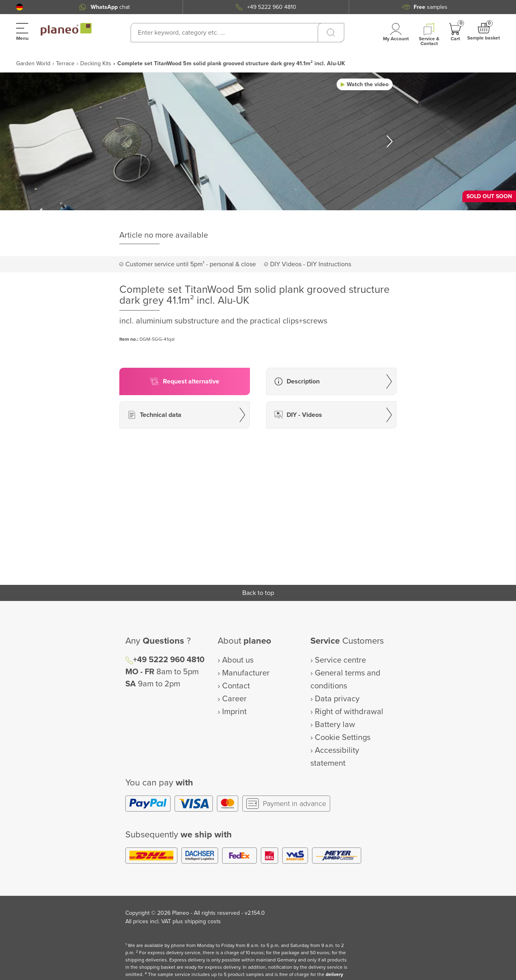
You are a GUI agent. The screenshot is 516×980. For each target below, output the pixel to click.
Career (234, 699)
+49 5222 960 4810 (272, 7)
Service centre (340, 660)
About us (238, 660)
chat (110, 7)
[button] (20, 7)
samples (431, 7)
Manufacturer (246, 673)
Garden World (33, 63)
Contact (236, 686)
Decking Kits (96, 63)
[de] (20, 7)
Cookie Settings (343, 738)
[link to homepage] (66, 29)
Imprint (234, 712)
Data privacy (337, 699)
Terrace (65, 63)
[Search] (331, 33)
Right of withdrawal (349, 712)
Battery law (335, 725)
